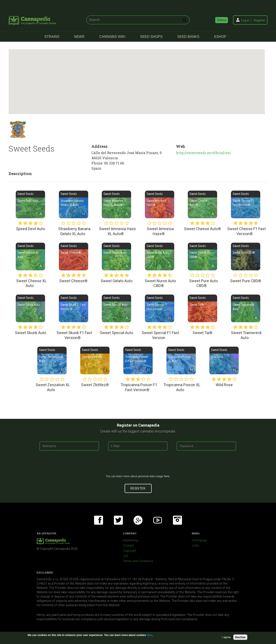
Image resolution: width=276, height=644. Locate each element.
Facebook (99, 520)
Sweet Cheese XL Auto (30, 257)
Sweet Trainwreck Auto (246, 308)
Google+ (138, 520)
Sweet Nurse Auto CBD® (160, 257)
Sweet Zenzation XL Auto (52, 360)
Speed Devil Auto (30, 204)
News (79, 37)
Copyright (129, 551)
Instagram (177, 520)
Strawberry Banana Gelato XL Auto (74, 204)
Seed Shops (151, 37)
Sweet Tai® (202, 308)
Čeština (222, 20)
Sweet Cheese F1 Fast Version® (246, 204)
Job (125, 556)
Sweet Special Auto (116, 308)
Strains (52, 37)
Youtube (158, 520)
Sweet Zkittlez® (95, 360)
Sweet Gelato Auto (116, 257)
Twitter (118, 520)
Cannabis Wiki (112, 37)
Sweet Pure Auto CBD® (202, 257)
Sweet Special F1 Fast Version (160, 308)
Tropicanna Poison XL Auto (181, 360)
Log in (245, 20)
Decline (240, 637)
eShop (220, 37)
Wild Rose (224, 360)
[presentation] (138, 464)
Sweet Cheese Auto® (202, 204)
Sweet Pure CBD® (246, 257)
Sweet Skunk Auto (30, 308)
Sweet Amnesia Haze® (160, 204)
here (167, 476)
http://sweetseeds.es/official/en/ (204, 153)
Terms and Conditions (138, 561)
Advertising (130, 540)
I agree (226, 637)
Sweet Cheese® (74, 257)
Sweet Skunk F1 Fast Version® (74, 308)
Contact (128, 545)
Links (195, 545)
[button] (135, 78)
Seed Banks (188, 37)
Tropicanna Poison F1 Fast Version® (138, 360)
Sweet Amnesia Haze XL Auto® (116, 204)
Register (260, 20)
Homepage (199, 540)
